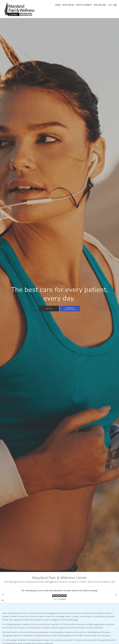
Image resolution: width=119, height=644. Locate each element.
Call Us (49, 308)
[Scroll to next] (115, 595)
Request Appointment (70, 308)
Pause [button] (2, 600)
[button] (115, 5)
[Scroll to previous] (4, 595)
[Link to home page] (19, 9)
